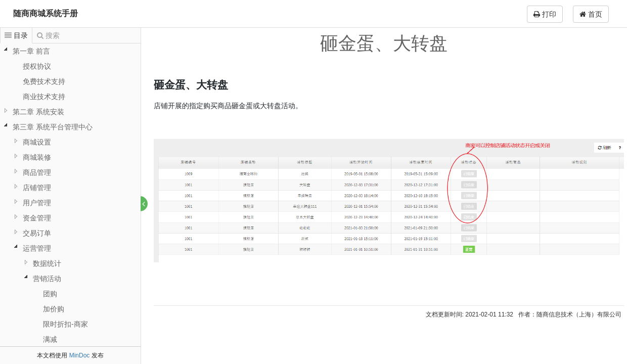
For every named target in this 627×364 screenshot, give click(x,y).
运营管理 (37, 248)
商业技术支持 (44, 97)
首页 (591, 14)
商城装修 (37, 157)
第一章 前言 (31, 51)
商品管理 (37, 172)
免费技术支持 (44, 81)
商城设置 (37, 142)
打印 (545, 14)
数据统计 (47, 263)
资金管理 (37, 218)
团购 (50, 294)
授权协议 (37, 66)
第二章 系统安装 (38, 112)
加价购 (54, 309)
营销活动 (47, 279)
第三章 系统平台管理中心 (53, 127)
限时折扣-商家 (65, 324)
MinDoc (80, 355)
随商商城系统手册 (46, 13)
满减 (50, 339)
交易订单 (37, 233)
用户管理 (37, 203)
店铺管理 (37, 188)
